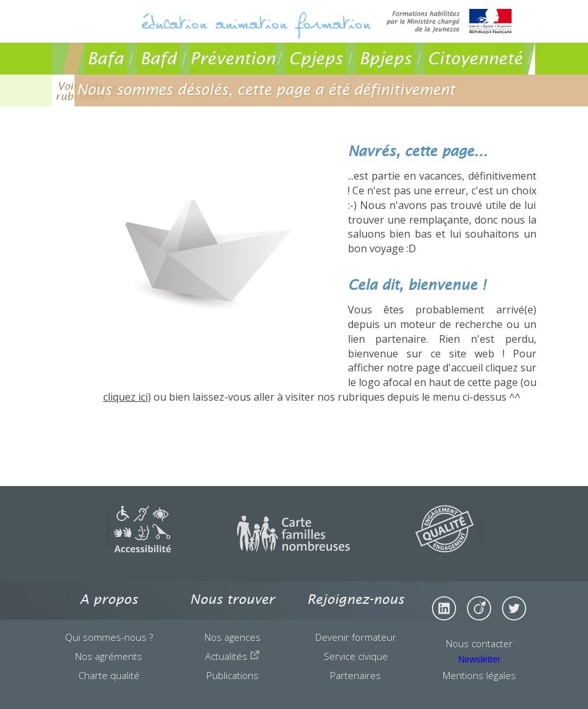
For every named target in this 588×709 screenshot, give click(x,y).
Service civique (356, 656)
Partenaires (355, 675)
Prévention (233, 58)
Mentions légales (479, 675)
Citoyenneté (475, 58)
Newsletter (479, 659)
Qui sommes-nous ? (109, 637)
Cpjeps (316, 58)
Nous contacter (479, 643)
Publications (233, 675)
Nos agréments (109, 656)
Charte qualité (109, 675)
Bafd (158, 58)
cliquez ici (125, 397)
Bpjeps (385, 58)
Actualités (233, 656)
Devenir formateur (356, 637)
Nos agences (233, 637)
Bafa (105, 58)
